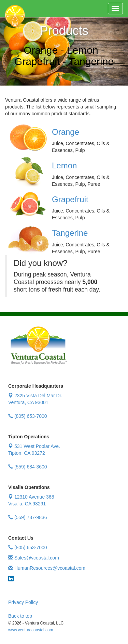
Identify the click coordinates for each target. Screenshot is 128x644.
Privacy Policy (23, 602)
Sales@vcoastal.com (34, 558)
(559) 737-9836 (28, 517)
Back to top (20, 616)
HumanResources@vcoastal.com (47, 568)
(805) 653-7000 (28, 416)
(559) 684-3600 (28, 467)
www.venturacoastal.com (31, 630)
